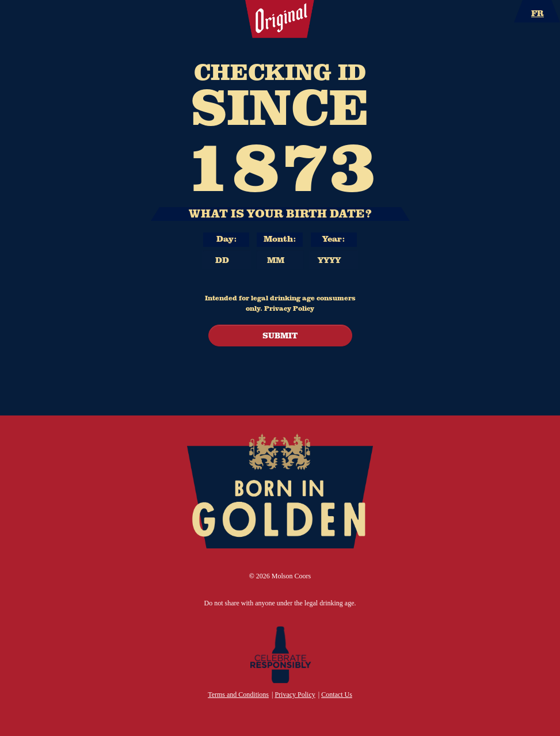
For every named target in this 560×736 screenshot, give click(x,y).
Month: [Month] (280, 238)
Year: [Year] (334, 238)
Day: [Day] (226, 238)
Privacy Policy (289, 308)
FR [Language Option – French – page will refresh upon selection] (538, 13)
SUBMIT (280, 335)
